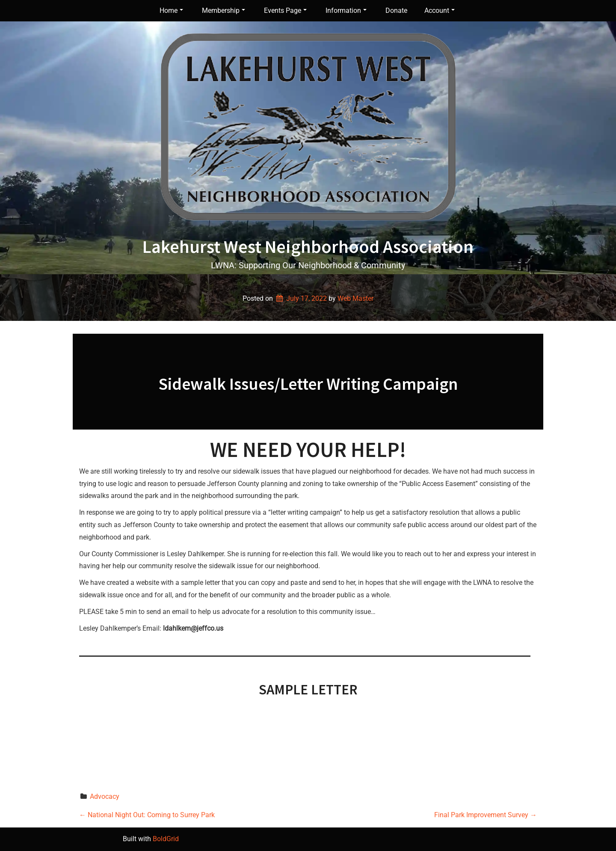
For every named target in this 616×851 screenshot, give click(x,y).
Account (440, 10)
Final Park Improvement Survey (486, 815)
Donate (396, 10)
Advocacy (105, 796)
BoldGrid (166, 839)
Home (171, 10)
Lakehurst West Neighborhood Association (308, 246)
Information (346, 10)
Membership (224, 10)
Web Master (355, 298)
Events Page (285, 10)
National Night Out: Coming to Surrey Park (147, 815)
